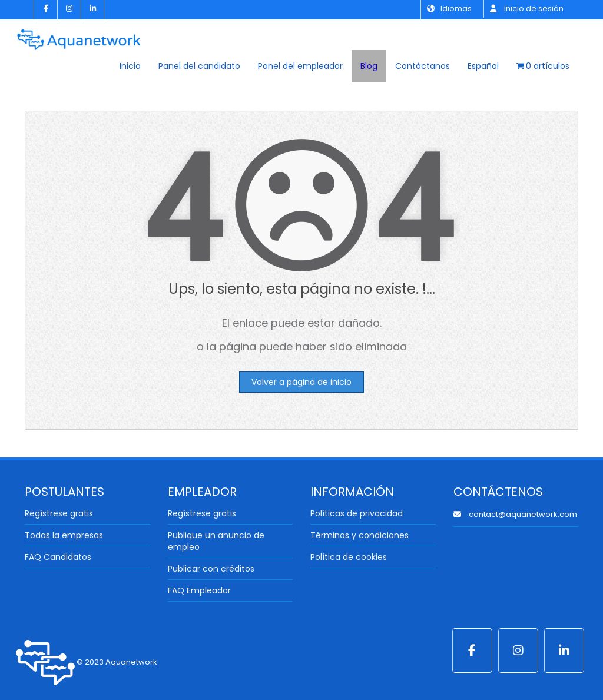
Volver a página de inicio (301, 382)
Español (483, 66)
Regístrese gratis (59, 513)
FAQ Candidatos (58, 557)
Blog (369, 66)
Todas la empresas (64, 535)
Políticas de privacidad (357, 513)
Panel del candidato (199, 66)
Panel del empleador (300, 66)
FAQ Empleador (199, 590)
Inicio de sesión (527, 9)
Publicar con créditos (211, 569)
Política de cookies (349, 557)
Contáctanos (423, 66)
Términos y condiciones (360, 535)
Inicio (130, 66)
